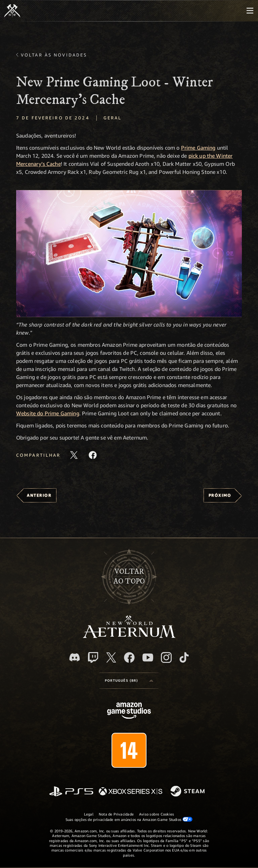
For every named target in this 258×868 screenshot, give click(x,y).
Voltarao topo (129, 576)
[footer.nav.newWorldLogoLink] (129, 636)
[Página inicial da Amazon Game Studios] (129, 711)
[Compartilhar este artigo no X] (74, 455)
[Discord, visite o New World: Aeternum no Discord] (75, 657)
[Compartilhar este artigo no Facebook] (93, 455)
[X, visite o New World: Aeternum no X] (111, 657)
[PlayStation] (71, 792)
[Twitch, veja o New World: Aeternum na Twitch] (93, 657)
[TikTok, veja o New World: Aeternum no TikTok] (184, 657)
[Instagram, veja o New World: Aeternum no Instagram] (166, 657)
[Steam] (188, 792)
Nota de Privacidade (116, 814)
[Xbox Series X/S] (131, 792)
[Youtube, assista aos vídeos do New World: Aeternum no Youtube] (148, 657)
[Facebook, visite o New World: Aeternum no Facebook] (129, 657)
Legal (89, 814)
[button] (129, 254)
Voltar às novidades (54, 55)
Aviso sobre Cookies (157, 814)
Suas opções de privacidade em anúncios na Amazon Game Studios (129, 819)
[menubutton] (250, 11)
